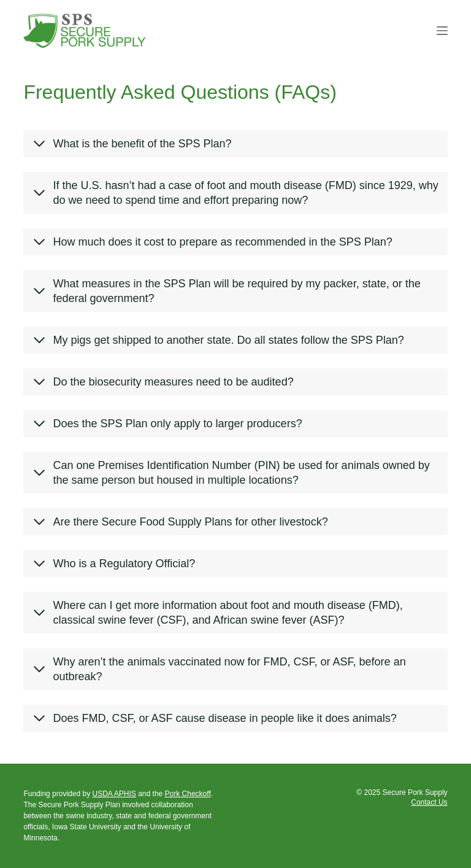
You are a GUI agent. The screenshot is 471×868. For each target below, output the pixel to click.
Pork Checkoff (188, 794)
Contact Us (429, 802)
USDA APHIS (114, 794)
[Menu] (442, 31)
